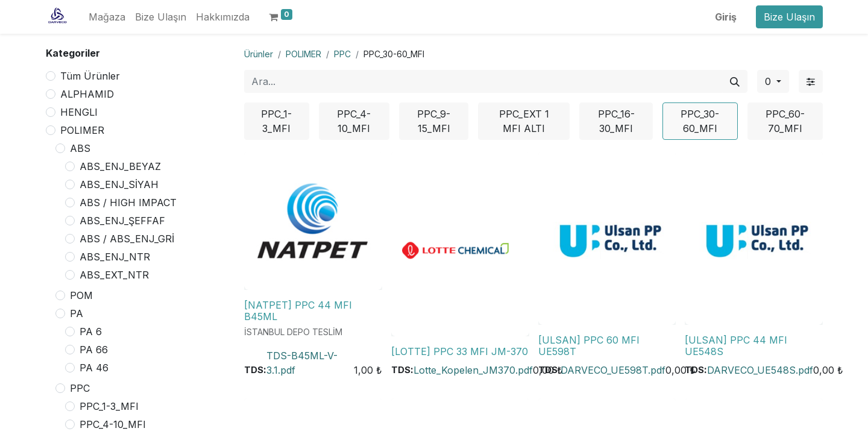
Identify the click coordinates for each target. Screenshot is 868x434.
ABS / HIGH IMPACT (128, 203)
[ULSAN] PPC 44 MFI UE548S (736, 346)
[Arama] (735, 81)
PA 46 (94, 368)
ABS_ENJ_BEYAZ (120, 166)
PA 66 (94, 350)
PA (77, 313)
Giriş (726, 17)
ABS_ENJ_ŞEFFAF (122, 221)
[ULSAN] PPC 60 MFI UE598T (589, 346)
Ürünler (259, 54)
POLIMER (82, 130)
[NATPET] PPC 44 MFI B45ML (298, 311)
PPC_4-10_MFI (113, 424)
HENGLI (79, 112)
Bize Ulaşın (789, 17)
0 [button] (769, 81)
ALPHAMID (87, 94)
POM (81, 295)
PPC (80, 388)
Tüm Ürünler (90, 76)
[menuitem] (107, 17)
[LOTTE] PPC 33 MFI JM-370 (460, 351)
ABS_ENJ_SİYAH (119, 184)
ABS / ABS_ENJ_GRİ (127, 239)
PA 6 (91, 332)
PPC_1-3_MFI (109, 406)
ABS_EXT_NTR (114, 275)
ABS (80, 148)
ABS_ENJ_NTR (115, 257)
